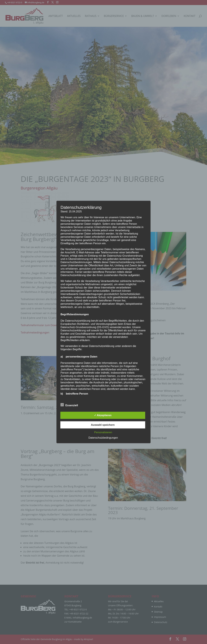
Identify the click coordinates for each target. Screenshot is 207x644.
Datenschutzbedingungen (103, 438)
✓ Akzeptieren (103, 415)
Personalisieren (103, 432)
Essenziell (69, 405)
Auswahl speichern (103, 425)
